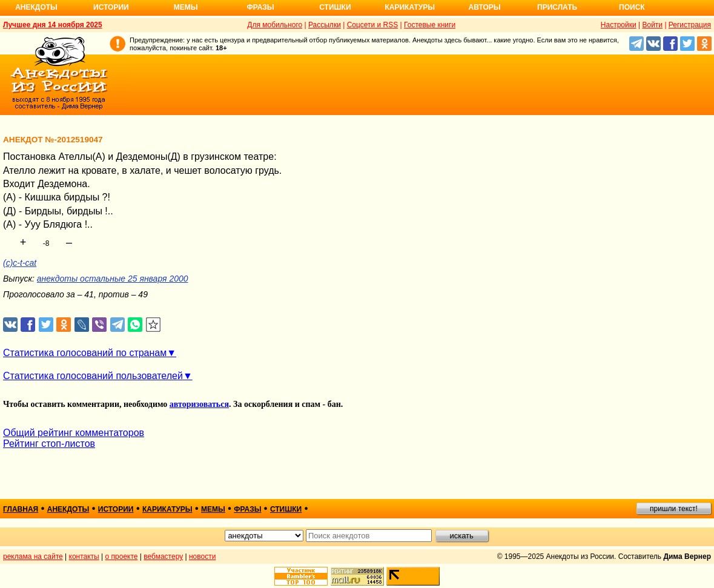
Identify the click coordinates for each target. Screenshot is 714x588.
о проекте (122, 557)
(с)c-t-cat (20, 263)
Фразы (260, 7)
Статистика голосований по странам (85, 353)
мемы (213, 509)
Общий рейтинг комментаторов (74, 433)
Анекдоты (36, 7)
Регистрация (690, 25)
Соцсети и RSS (373, 25)
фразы (247, 509)
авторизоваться (199, 404)
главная (21, 509)
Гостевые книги (430, 25)
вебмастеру (163, 557)
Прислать (557, 7)
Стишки (335, 7)
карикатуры (167, 509)
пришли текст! (674, 509)
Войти (652, 25)
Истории (111, 7)
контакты (84, 557)
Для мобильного (275, 25)
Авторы (485, 7)
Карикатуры (410, 7)
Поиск (632, 7)
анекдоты (68, 509)
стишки (286, 509)
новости (202, 557)
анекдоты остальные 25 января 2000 (113, 279)
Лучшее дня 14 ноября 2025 (53, 25)
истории (116, 509)
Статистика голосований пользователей (93, 376)
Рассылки (325, 25)
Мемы (186, 7)
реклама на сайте (33, 557)
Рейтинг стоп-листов (49, 444)
